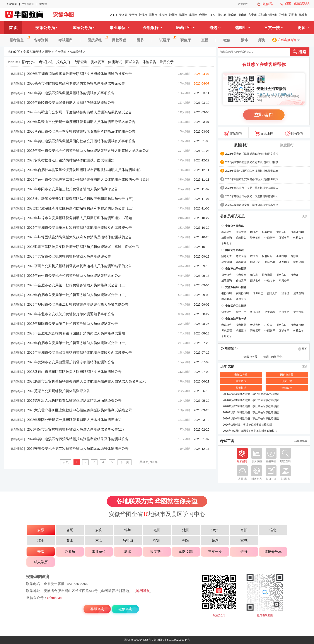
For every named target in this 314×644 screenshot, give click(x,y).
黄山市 (243, 15)
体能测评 (270, 238)
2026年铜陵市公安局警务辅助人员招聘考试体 (252, 179)
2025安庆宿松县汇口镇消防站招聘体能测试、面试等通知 (71, 160)
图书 (140, 40)
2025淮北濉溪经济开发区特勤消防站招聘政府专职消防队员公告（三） (81, 199)
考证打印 (282, 256)
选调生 (242, 28)
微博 (244, 40)
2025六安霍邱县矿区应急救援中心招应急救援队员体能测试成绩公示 (80, 410)
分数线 (295, 256)
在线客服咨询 (287, 40)
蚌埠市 (143, 15)
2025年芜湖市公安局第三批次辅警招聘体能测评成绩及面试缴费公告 (80, 228)
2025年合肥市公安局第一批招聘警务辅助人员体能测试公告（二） (78, 285)
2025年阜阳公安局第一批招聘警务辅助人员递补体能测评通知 (74, 420)
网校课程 (119, 40)
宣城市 (303, 15)
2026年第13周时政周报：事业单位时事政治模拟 (251, 400)
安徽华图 (12, 4)
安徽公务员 (47, 28)
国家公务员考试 (234, 250)
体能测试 (76, 52)
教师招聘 (241, 388)
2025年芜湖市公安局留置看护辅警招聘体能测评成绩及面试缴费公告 (80, 352)
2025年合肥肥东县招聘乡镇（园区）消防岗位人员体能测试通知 (76, 333)
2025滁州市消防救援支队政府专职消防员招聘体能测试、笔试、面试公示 (83, 247)
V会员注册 (28, 4)
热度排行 (287, 145)
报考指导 (267, 275)
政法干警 (287, 381)
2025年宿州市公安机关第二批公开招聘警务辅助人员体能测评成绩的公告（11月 (88, 179)
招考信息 (19, 40)
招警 (48, 52)
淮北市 (223, 15)
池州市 (173, 15)
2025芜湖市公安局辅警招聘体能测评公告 (59, 391)
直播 (205, 40)
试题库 (167, 40)
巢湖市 (163, 15)
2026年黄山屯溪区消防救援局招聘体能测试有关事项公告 (71, 93)
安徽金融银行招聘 (236, 287)
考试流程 (227, 331)
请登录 (43, 4)
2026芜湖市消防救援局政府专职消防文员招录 (252, 162)
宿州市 (283, 15)
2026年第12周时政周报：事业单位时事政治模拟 (251, 406)
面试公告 (132, 62)
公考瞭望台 (229, 349)
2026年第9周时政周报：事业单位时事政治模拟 (250, 431)
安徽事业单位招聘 (236, 269)
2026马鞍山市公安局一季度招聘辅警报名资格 (252, 205)
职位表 (254, 232)
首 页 (13, 28)
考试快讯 (46, 62)
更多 (303, 28)
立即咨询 (264, 115)
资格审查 (241, 262)
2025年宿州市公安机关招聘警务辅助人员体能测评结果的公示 (74, 276)
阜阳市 (193, 15)
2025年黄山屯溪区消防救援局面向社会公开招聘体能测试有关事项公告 (81, 141)
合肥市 (203, 15)
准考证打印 (297, 232)
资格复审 (98, 62)
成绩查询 (80, 62)
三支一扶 (274, 28)
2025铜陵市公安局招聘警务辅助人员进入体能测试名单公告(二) (76, 429)
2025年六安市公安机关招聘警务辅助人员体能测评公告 (69, 256)
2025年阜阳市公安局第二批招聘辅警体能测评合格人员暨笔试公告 (78, 304)
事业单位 (119, 28)
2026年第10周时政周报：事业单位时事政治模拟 (251, 419)
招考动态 (241, 275)
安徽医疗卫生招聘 (236, 306)
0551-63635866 (297, 4)
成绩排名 (241, 238)
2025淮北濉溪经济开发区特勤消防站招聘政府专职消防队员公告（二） (81, 208)
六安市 (253, 15)
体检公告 (149, 62)
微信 (227, 40)
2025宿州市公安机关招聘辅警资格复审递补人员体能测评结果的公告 (80, 266)
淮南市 (233, 15)
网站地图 (243, 4)
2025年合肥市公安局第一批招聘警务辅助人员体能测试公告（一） (78, 343)
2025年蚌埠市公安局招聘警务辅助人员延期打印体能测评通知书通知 (80, 218)
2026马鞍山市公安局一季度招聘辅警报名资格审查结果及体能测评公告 (81, 131)
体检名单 (299, 238)
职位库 (186, 40)
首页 (66, 462)
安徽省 (123, 15)
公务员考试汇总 (232, 216)
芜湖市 (293, 15)
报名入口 (63, 62)
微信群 (268, 4)
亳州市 (153, 15)
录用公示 (167, 62)
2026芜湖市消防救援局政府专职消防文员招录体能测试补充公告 (76, 83)
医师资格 (284, 312)
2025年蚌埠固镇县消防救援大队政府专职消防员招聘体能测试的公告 (80, 237)
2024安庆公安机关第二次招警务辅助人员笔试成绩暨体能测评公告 (78, 449)
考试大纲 (241, 232)
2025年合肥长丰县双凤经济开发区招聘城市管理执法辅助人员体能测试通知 (85, 170)
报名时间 (267, 232)
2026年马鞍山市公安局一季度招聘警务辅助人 (252, 188)
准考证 (295, 275)
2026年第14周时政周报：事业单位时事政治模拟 (251, 394)
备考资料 (41, 40)
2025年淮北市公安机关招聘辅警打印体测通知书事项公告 (71, 314)
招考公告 (29, 62)
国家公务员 (84, 28)
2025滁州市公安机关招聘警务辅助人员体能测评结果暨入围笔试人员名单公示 (87, 381)
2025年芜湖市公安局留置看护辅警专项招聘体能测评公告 (71, 362)
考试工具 (227, 441)
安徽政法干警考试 (236, 319)
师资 (262, 40)
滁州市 (183, 15)
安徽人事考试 (32, 52)
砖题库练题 (301, 441)
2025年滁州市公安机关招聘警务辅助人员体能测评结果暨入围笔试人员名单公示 (88, 151)
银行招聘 (227, 293)
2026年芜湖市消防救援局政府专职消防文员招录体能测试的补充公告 (80, 74)
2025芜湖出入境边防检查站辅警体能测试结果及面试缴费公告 (74, 401)
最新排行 (241, 145)
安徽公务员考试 (234, 226)
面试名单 (284, 238)
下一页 (125, 462)
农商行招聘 (242, 293)
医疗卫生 (241, 312)
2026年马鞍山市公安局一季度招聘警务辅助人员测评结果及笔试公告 (80, 112)
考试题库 (65, 40)
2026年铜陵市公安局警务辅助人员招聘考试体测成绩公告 (71, 103)
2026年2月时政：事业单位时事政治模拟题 (247, 425)
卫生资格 (270, 312)
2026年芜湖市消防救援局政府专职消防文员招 (252, 154)
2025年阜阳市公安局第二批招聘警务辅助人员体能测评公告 (73, 324)
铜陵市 (273, 15)
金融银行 (152, 28)
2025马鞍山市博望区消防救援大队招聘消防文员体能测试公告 (74, 372)
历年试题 (227, 367)
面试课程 (264, 133)
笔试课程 (233, 133)
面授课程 (97, 40)
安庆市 (133, 15)
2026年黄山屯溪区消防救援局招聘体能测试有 (252, 171)
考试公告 (227, 232)
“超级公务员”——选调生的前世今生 (264, 357)
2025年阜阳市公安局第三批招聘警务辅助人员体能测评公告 (73, 189)
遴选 (215, 28)
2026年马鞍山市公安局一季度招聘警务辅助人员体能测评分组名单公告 (81, 122)
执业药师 (255, 312)
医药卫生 (186, 28)
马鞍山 (263, 15)
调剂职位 (284, 262)
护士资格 (299, 312)
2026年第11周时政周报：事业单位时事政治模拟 (251, 412)
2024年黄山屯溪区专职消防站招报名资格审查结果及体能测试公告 (78, 439)
